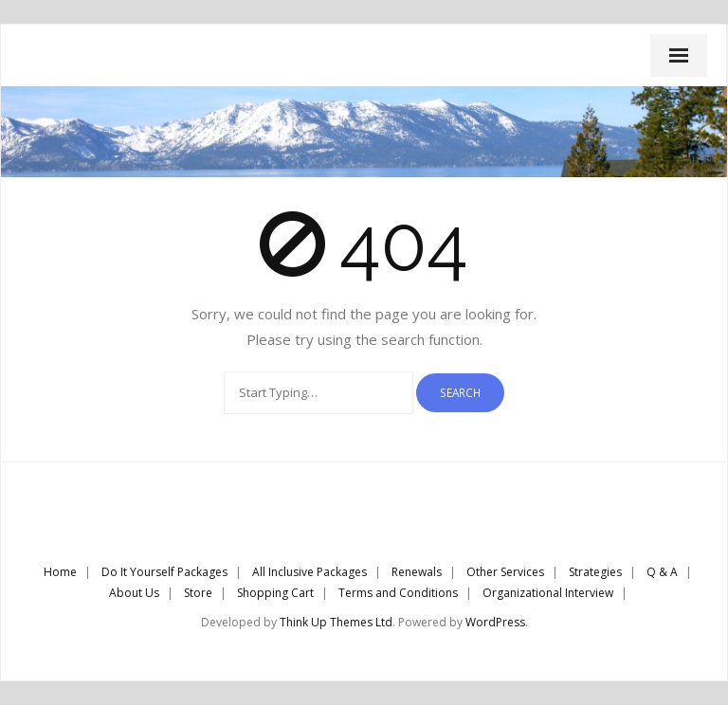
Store (198, 593)
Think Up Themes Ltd (336, 622)
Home (60, 572)
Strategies (595, 572)
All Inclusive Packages (309, 572)
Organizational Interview (548, 593)
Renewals (417, 572)
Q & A (662, 572)
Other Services (505, 572)
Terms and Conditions (398, 593)
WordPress (495, 622)
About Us (134, 593)
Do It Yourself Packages (164, 572)
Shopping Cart (275, 593)
